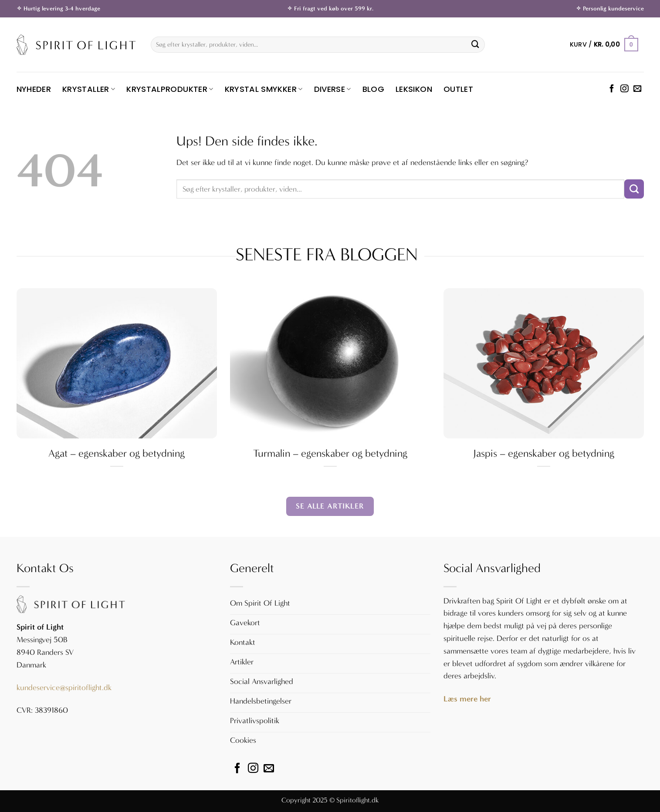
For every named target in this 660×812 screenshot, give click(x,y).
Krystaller (89, 89)
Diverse (333, 89)
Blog (373, 89)
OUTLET (458, 89)
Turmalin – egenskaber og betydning (330, 453)
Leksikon (414, 89)
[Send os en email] (637, 89)
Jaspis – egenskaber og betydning (544, 453)
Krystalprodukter (170, 89)
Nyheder (34, 89)
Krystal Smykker (264, 89)
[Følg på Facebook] (612, 89)
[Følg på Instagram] (624, 89)
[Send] (475, 45)
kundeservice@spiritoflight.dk (64, 688)
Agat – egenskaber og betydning (117, 453)
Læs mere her (467, 699)
